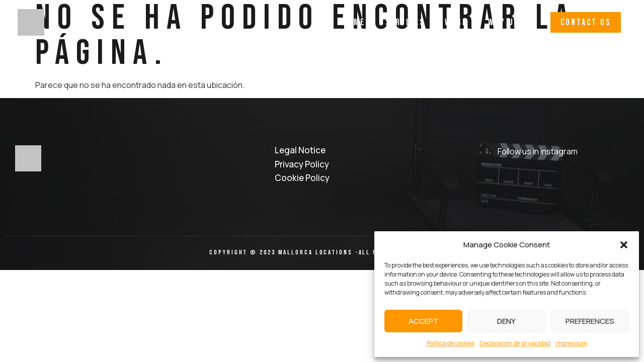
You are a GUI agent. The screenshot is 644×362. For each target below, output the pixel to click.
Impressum (571, 343)
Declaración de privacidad (515, 343)
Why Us (504, 22)
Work (456, 22)
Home (354, 22)
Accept (424, 321)
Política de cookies (451, 343)
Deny (506, 321)
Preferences (590, 321)
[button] (624, 245)
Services (405, 22)
